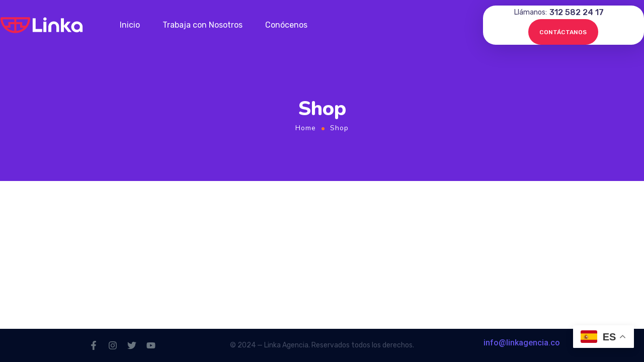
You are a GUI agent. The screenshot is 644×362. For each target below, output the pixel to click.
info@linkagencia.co (522, 343)
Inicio (130, 25)
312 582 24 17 (577, 12)
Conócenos (286, 25)
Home (306, 128)
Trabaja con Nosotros (203, 25)
